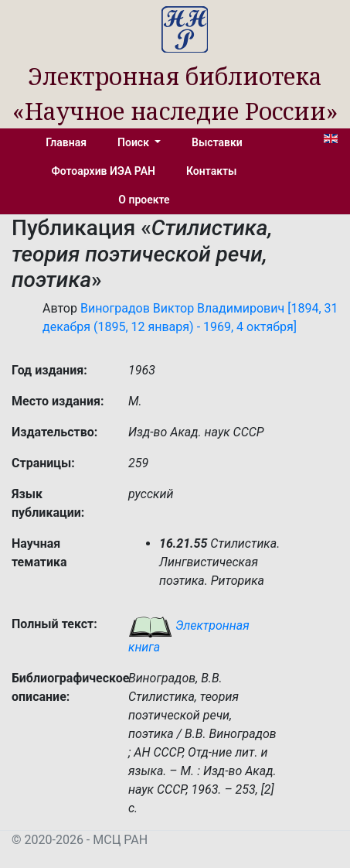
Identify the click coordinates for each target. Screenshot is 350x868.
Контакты (211, 171)
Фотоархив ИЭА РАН (104, 171)
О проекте (144, 200)
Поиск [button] (134, 142)
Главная (66, 142)
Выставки (217, 142)
